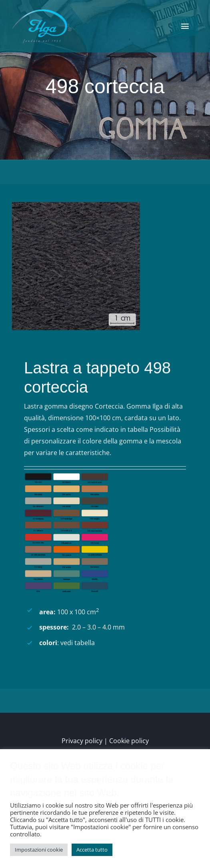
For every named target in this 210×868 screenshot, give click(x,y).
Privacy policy (82, 741)
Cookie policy (129, 741)
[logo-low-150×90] (42, 11)
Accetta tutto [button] (92, 850)
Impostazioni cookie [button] (39, 850)
